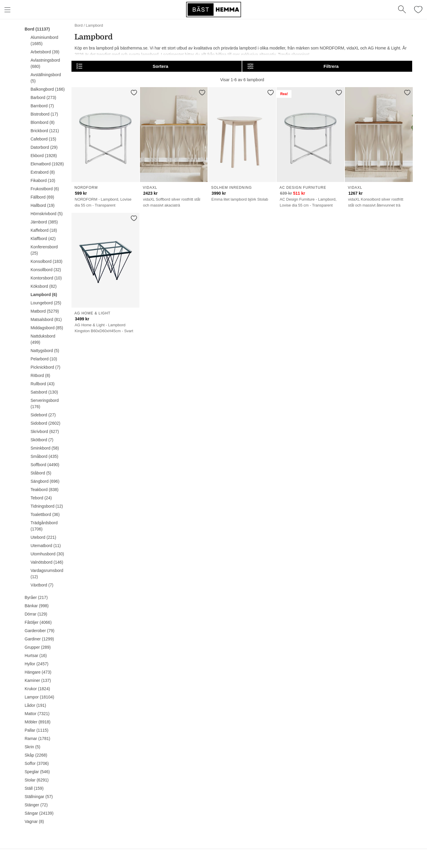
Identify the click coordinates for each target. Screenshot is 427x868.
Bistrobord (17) (44, 114)
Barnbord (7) (42, 106)
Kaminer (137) (38, 680)
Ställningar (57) (39, 797)
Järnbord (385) (44, 222)
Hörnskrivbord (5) (47, 214)
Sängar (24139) (39, 813)
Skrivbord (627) (45, 431)
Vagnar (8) (34, 821)
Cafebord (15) (43, 139)
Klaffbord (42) (43, 239)
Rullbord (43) (43, 384)
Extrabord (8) (43, 172)
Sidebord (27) (43, 415)
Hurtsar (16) (36, 656)
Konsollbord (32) (46, 270)
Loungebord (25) (46, 303)
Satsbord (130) (44, 392)
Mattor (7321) (37, 714)
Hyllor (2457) (36, 664)
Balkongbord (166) (48, 89)
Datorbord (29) (44, 147)
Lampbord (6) (44, 295)
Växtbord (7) (42, 585)
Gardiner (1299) (39, 639)
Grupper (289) (38, 647)
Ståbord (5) (41, 473)
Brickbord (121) (45, 131)
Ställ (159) (34, 788)
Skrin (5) (32, 747)
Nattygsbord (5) (45, 351)
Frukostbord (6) (45, 189)
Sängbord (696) (45, 481)
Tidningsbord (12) (47, 506)
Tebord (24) (41, 498)
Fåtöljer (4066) (38, 622)
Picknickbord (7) (45, 367)
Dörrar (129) (36, 614)
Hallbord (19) (43, 205)
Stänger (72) (36, 805)
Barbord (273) (43, 97)
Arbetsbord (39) (45, 52)
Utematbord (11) (46, 546)
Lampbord (94, 25)
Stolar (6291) (37, 780)
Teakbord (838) (44, 490)
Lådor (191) (35, 705)
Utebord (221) (43, 537)
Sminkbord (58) (45, 448)
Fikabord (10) (43, 180)
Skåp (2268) (36, 755)
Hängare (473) (38, 672)
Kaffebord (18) (44, 230)
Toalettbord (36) (45, 514)
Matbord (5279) (45, 311)
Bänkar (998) (37, 606)
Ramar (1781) (37, 738)
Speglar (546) (37, 772)
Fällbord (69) (42, 197)
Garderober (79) (39, 631)
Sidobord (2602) (45, 423)
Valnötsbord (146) (47, 562)
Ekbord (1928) (44, 156)
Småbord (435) (44, 456)
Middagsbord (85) (47, 328)
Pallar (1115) (36, 730)
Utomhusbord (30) (47, 554)
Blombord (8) (43, 122)
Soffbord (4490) (45, 465)
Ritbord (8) (40, 375)
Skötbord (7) (42, 440)
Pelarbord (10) (44, 359)
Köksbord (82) (44, 286)
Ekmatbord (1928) (47, 164)
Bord (78, 25)
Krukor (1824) (37, 689)
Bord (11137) (37, 29)
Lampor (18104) (39, 697)
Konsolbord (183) (46, 261)
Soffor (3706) (37, 763)
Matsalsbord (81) (46, 319)
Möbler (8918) (38, 722)
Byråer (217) (36, 597)
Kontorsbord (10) (46, 278)
